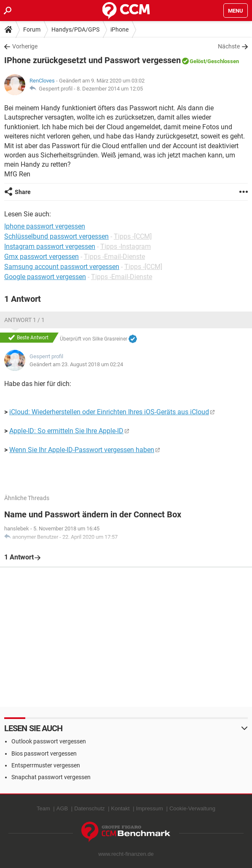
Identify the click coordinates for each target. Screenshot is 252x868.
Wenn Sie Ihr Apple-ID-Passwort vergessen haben (82, 450)
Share (23, 192)
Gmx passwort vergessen (42, 257)
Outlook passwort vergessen (49, 741)
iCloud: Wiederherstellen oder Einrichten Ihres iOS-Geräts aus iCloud (109, 412)
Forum (32, 29)
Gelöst (197, 61)
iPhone (119, 29)
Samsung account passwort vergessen (62, 267)
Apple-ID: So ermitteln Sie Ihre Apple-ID (66, 431)
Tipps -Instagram (126, 246)
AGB (62, 808)
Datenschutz (89, 808)
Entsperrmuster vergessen (46, 765)
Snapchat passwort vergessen (51, 777)
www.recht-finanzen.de (126, 854)
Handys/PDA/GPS (75, 29)
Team (43, 808)
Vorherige (25, 46)
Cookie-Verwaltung (192, 808)
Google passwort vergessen (45, 277)
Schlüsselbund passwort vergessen (56, 236)
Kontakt (121, 808)
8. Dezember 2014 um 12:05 (110, 89)
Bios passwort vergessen (44, 754)
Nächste (229, 46)
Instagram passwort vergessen (50, 246)
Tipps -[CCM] (133, 236)
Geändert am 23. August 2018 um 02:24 (76, 364)
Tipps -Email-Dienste (114, 257)
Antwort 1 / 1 (24, 320)
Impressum (150, 808)
